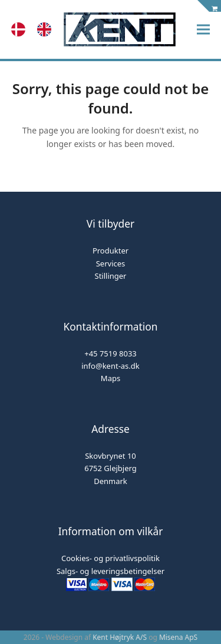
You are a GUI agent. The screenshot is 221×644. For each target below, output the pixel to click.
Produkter (111, 251)
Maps (111, 378)
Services (111, 263)
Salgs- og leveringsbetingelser (111, 571)
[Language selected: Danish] (37, 29)
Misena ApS (178, 637)
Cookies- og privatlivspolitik (111, 558)
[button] (203, 30)
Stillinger (111, 276)
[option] (47, 29)
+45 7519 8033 (111, 353)
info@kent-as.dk (111, 366)
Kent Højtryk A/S (120, 637)
